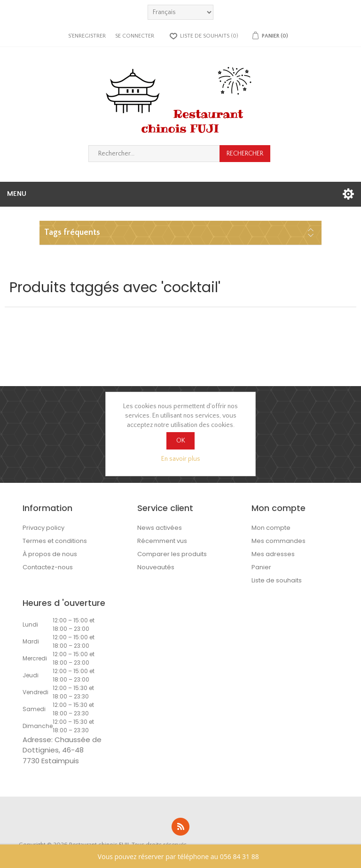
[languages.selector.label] (180, 12)
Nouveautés (156, 567)
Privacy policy (43, 528)
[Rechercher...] (154, 154)
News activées (160, 528)
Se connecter (135, 36)
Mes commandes (279, 541)
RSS (180, 827)
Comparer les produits (172, 554)
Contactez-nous (48, 567)
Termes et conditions (55, 541)
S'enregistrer (87, 36)
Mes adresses (273, 554)
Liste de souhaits (277, 580)
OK (181, 441)
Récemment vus (162, 541)
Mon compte (271, 528)
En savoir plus (181, 459)
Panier (261, 567)
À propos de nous (50, 554)
